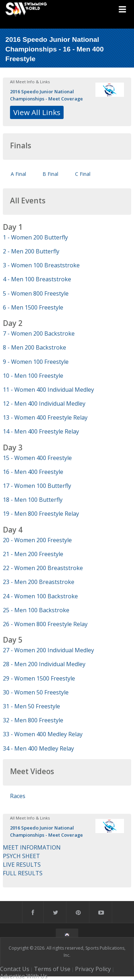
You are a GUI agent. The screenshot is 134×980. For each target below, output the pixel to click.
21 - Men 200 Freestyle (33, 554)
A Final (18, 174)
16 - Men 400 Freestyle (33, 472)
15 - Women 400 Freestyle (37, 458)
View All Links (37, 112)
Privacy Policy (93, 969)
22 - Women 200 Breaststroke (43, 568)
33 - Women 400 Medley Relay (43, 734)
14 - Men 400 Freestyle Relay (41, 431)
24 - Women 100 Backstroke (40, 596)
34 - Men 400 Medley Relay (38, 748)
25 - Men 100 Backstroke (36, 610)
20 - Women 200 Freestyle (37, 540)
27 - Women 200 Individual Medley (48, 650)
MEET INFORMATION (32, 847)
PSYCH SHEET (21, 856)
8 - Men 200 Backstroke (34, 347)
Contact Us (15, 969)
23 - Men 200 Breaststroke (39, 582)
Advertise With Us (24, 976)
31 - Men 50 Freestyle (31, 706)
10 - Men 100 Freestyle (33, 376)
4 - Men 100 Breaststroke (37, 279)
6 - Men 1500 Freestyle (33, 307)
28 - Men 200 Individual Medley (44, 664)
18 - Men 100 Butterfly (33, 500)
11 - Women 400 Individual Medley (48, 390)
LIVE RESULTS (22, 865)
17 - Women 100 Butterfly (37, 486)
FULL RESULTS (23, 873)
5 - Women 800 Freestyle (36, 293)
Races (18, 796)
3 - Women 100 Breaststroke (41, 265)
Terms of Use (52, 969)
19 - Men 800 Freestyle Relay (41, 514)
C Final (83, 174)
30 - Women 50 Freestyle (36, 692)
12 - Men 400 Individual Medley (44, 404)
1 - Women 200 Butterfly (35, 237)
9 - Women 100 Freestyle (36, 362)
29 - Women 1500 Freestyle (39, 678)
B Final (50, 174)
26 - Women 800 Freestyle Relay (45, 624)
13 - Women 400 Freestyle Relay (45, 417)
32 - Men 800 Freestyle (33, 720)
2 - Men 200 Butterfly (31, 251)
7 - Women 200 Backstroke (39, 333)
